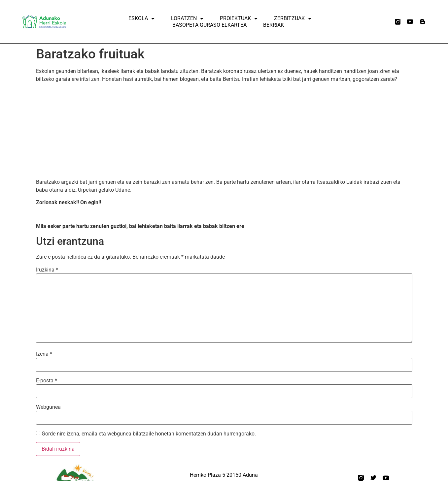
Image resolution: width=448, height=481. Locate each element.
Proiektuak (239, 18)
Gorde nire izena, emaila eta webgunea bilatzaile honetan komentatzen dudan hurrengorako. (149, 434)
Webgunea (48, 407)
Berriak (274, 25)
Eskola (141, 18)
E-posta (47, 381)
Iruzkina (47, 270)
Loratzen (187, 18)
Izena (44, 354)
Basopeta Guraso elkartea (209, 25)
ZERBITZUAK (293, 18)
